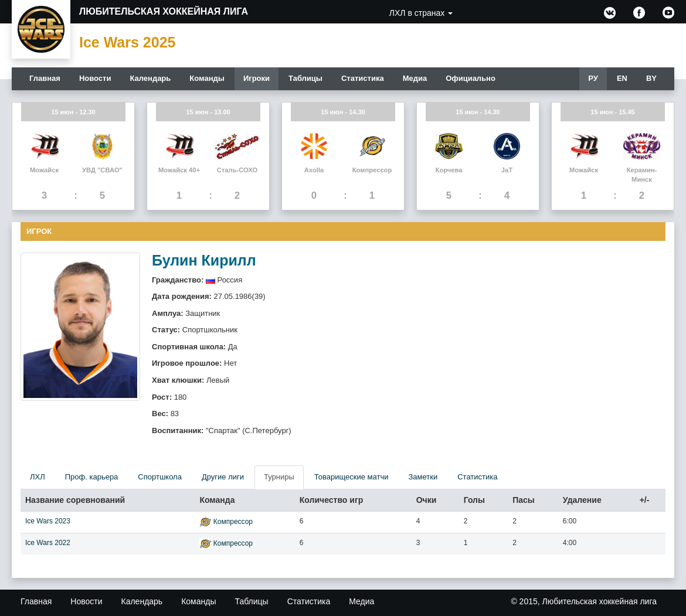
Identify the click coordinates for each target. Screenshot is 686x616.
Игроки (257, 78)
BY (651, 78)
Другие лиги (223, 477)
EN (622, 78)
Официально (471, 78)
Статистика (363, 78)
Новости (95, 78)
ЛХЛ (38, 477)
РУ (593, 78)
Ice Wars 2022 (48, 543)
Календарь (150, 78)
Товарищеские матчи (352, 477)
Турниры (279, 477)
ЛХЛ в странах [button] (421, 13)
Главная (45, 78)
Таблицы (305, 78)
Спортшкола (160, 477)
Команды (207, 78)
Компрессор (233, 522)
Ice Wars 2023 (48, 521)
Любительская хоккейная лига (164, 11)
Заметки (423, 477)
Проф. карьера (92, 477)
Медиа (415, 78)
